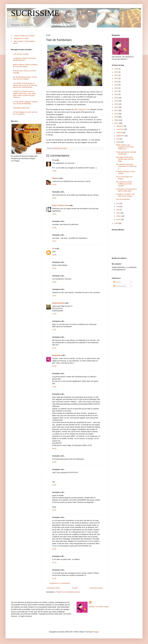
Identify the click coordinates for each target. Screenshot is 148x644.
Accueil (75, 588)
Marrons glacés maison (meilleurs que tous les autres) (25, 66)
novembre (120, 129)
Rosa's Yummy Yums (60, 205)
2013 (116, 104)
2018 (116, 88)
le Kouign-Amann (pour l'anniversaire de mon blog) (125, 159)
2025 (116, 69)
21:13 (54, 563)
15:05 (54, 198)
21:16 (54, 578)
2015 (116, 98)
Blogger (96, 632)
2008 (116, 120)
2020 (116, 82)
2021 (116, 78)
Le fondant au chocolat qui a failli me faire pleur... (126, 190)
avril (118, 210)
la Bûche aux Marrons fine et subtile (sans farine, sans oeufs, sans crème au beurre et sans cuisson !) (25, 94)
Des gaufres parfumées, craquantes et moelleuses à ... (126, 166)
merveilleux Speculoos (21, 108)
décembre (120, 126)
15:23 (54, 214)
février (119, 216)
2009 (116, 117)
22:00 (54, 366)
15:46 (54, 228)
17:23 (54, 314)
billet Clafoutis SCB (82, 109)
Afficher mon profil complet (99, 607)
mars (118, 213)
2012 (116, 107)
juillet (118, 142)
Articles (117, 282)
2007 (116, 123)
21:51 (54, 348)
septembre (120, 136)
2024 (116, 72)
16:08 (54, 255)
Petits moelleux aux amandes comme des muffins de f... (125, 147)
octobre (119, 132)
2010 (116, 114)
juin (118, 203)
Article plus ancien (96, 588)
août (118, 139)
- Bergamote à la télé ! (21, 38)
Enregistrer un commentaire (60, 583)
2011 (116, 110)
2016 (116, 94)
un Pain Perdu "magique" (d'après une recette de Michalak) (25, 103)
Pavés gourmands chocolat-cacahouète (126, 153)
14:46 (54, 171)
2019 (116, 85)
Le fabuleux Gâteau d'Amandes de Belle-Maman (25, 59)
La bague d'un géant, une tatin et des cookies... (125, 195)
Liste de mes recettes (21, 54)
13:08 (54, 462)
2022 (116, 75)
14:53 (54, 185)
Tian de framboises (123, 199)
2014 (116, 101)
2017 (116, 91)
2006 (116, 223)
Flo (53, 160)
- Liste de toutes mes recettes (24, 36)
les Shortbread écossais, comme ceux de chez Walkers (25, 78)
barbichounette (58, 303)
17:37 (54, 330)
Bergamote (57, 355)
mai (118, 207)
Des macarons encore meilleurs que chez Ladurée (124, 184)
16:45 (54, 282)
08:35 (54, 449)
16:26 (54, 549)
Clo (54, 249)
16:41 (54, 268)
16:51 (54, 296)
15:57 (54, 241)
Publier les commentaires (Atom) (68, 592)
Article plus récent (53, 588)
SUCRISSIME (35, 13)
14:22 (54, 510)
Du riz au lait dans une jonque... (124, 178)
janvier (119, 219)
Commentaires (120, 286)
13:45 (54, 485)
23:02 (54, 387)
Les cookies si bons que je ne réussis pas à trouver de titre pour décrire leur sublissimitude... (25, 85)
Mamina (55, 178)
